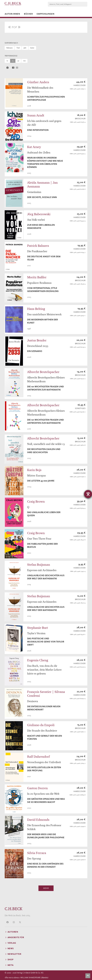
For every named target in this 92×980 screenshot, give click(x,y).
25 (13, 61)
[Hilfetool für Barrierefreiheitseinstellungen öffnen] (88, 494)
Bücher (28, 14)
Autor (32, 48)
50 (18, 61)
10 (7, 61)
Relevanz (10, 48)
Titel (18, 48)
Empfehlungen (46, 14)
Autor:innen (12, 14)
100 (24, 61)
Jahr (25, 48)
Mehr (46, 888)
